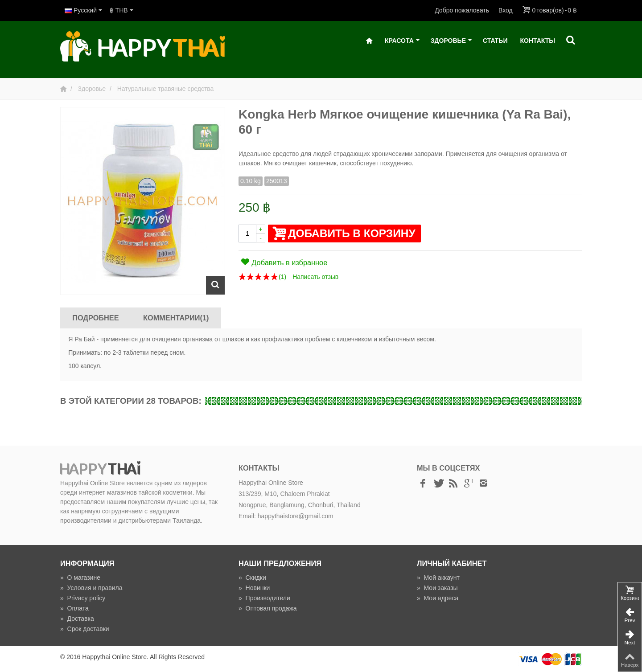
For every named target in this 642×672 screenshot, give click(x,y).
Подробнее (95, 318)
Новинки (254, 588)
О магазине (80, 578)
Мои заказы (437, 588)
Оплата (74, 608)
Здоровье (451, 41)
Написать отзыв (315, 277)
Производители (264, 598)
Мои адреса (438, 598)
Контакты (538, 41)
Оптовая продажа (268, 608)
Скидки (252, 578)
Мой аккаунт (438, 578)
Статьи (495, 41)
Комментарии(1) (176, 318)
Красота (402, 41)
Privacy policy (83, 598)
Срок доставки (85, 629)
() (282, 277)
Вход (506, 10)
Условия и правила (91, 588)
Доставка (77, 619)
